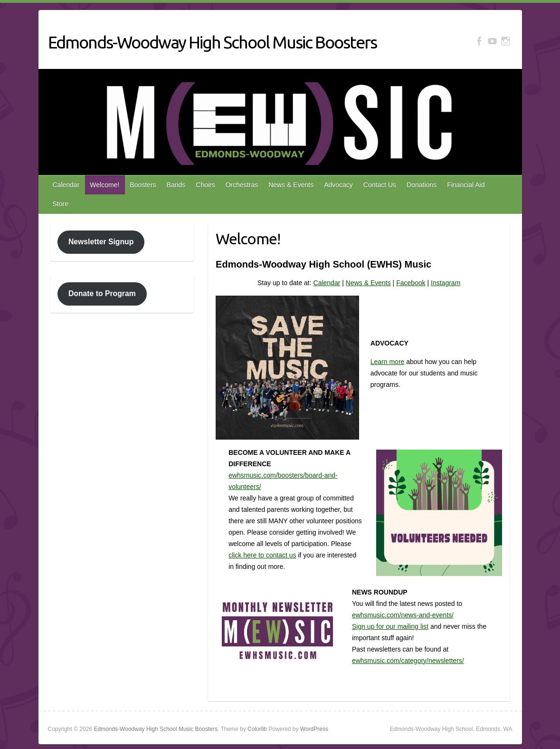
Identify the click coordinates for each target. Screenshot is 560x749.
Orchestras (242, 185)
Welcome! (104, 185)
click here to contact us (262, 555)
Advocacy (338, 185)
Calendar (66, 185)
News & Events (291, 185)
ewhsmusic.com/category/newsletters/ (408, 661)
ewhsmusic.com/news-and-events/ (403, 615)
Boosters (143, 185)
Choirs (205, 185)
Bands (176, 185)
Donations (422, 185)
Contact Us (380, 185)
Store (61, 204)
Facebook (411, 283)
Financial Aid (466, 185)
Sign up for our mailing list (390, 626)
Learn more (388, 362)
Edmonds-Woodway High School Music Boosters (212, 42)
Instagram (446, 283)
